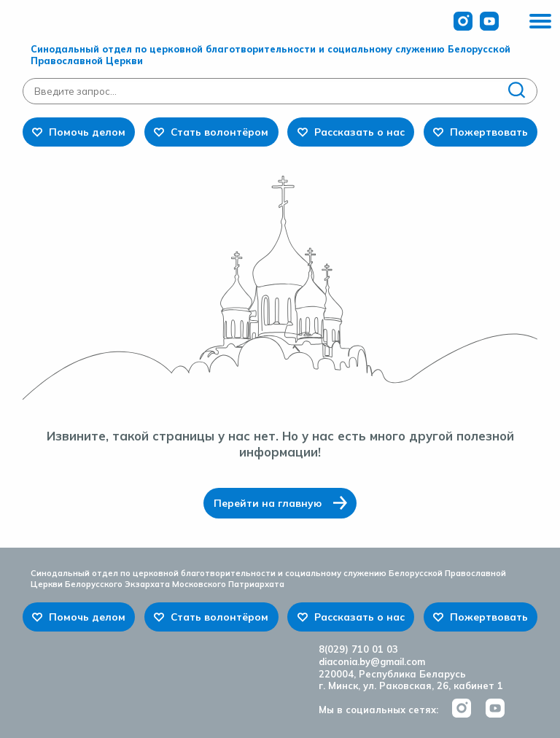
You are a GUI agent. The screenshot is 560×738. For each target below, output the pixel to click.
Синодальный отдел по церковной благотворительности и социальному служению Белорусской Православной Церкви (271, 55)
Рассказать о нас (359, 132)
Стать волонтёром (219, 132)
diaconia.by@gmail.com (372, 661)
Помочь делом (87, 132)
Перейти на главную (268, 503)
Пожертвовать (489, 132)
